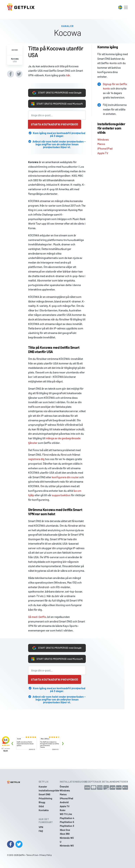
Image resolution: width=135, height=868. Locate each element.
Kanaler (43, 787)
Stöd (41, 806)
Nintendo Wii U (67, 840)
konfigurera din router (65, 477)
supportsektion (61, 495)
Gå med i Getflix (37, 617)
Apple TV (103, 149)
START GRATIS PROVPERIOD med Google (57, 89)
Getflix (22, 855)
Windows (103, 135)
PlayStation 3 (67, 826)
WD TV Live (66, 814)
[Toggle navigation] (126, 7)
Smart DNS (44, 794)
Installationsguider (49, 790)
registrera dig (36, 459)
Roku (63, 810)
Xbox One (65, 830)
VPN (41, 827)
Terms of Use (32, 855)
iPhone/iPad (105, 144)
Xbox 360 (65, 834)
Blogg (42, 802)
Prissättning (45, 798)
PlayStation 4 (67, 818)
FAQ (41, 831)
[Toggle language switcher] (120, 7)
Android (64, 802)
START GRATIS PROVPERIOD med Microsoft (54, 102)
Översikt (64, 787)
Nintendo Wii (67, 846)
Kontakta (44, 810)
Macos (101, 140)
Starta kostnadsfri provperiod (55, 124)
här (68, 71)
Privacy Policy (46, 855)
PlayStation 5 (67, 822)
